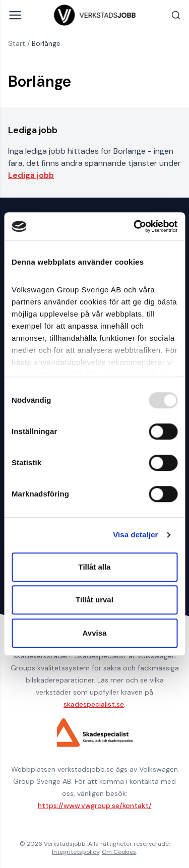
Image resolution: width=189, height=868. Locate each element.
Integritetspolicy (76, 852)
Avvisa (95, 633)
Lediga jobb (31, 175)
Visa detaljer (135, 535)
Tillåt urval (94, 600)
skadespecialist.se (94, 704)
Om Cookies (119, 852)
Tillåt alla (95, 567)
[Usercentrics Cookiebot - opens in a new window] (135, 226)
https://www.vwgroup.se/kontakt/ (95, 805)
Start (17, 43)
